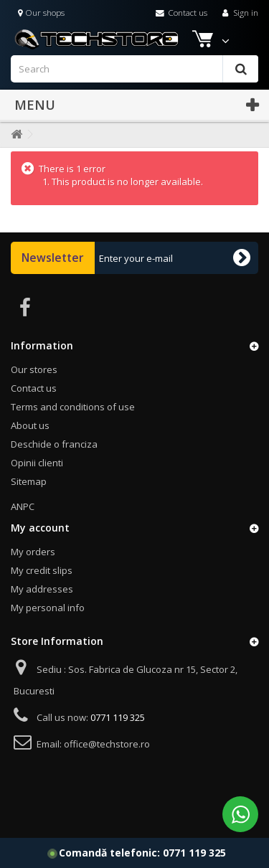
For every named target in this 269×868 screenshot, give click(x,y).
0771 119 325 (194, 853)
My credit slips (42, 570)
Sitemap (29, 481)
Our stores (34, 369)
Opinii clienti (37, 463)
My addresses (42, 589)
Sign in (239, 12)
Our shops (41, 12)
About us (30, 425)
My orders (33, 552)
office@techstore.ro (107, 744)
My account (40, 528)
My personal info (48, 608)
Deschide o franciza (54, 444)
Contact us (181, 12)
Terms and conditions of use (73, 407)
